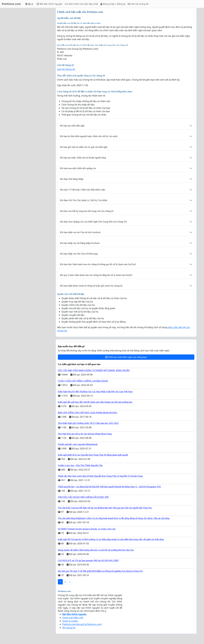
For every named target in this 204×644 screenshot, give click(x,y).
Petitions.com (11, 4)
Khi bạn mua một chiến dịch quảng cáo (78, 168)
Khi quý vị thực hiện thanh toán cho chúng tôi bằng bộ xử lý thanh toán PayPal (96, 275)
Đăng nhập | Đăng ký (113, 4)
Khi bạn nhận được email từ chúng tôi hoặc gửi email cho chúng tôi (91, 286)
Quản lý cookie (70, 621)
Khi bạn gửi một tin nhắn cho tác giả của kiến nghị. (84, 147)
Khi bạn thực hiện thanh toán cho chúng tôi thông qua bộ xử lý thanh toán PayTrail (98, 264)
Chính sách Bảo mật (73, 618)
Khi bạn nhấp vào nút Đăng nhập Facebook (80, 243)
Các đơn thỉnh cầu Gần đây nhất (81, 4)
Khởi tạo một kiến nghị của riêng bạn (126, 357)
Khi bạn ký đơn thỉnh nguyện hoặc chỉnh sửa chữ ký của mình (89, 136)
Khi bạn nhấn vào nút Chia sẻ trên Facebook (80, 232)
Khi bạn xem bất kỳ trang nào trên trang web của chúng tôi (87, 211)
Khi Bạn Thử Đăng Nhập (72, 179)
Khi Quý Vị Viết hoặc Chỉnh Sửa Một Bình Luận (83, 190)
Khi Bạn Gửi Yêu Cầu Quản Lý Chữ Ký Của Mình (84, 200)
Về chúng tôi (69, 628)
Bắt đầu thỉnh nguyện (50, 4)
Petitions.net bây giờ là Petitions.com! (82, 624)
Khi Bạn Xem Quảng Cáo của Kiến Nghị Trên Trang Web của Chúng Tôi (93, 222)
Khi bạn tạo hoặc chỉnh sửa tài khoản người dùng (83, 158)
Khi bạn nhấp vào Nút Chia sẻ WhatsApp (79, 254)
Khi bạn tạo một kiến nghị (72, 126)
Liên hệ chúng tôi (138, 4)
